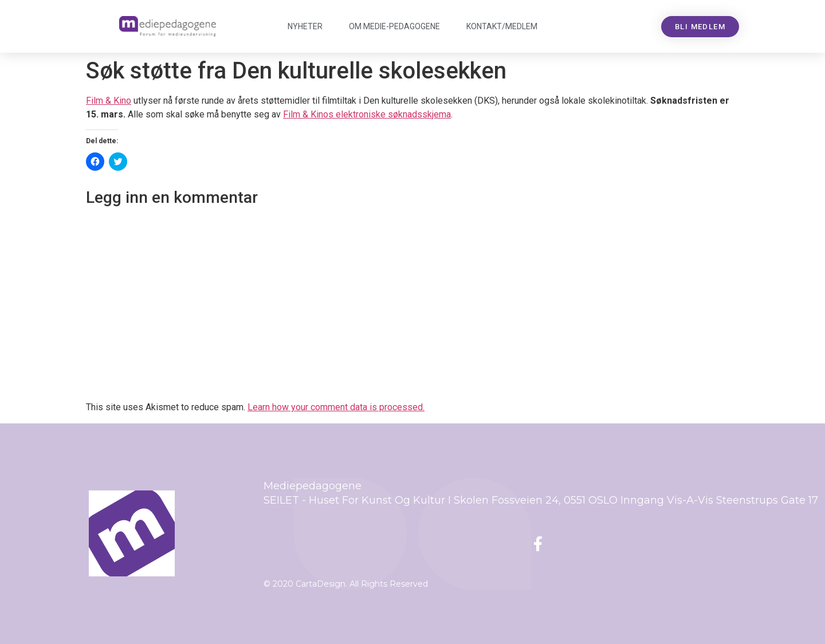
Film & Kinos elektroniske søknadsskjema (367, 114)
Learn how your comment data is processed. (336, 407)
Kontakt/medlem (502, 26)
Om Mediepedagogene (394, 26)
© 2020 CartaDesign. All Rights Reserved (346, 584)
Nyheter (305, 26)
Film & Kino (109, 101)
